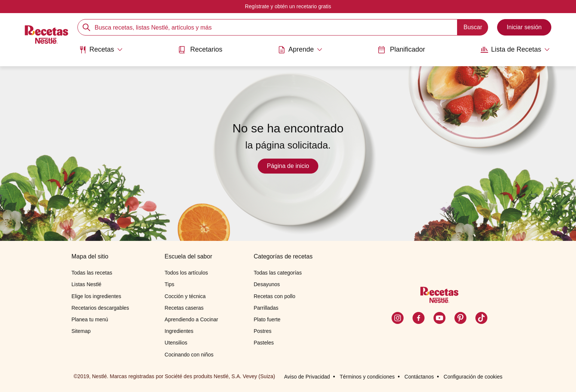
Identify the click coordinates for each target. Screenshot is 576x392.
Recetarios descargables (100, 308)
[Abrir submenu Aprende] (300, 50)
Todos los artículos (186, 273)
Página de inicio (288, 166)
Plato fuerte (267, 319)
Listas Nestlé (86, 284)
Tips (169, 284)
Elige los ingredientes (96, 296)
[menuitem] (101, 52)
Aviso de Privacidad (307, 377)
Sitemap (81, 331)
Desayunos (267, 284)
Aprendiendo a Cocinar (191, 319)
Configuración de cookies (473, 377)
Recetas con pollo (274, 296)
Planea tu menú (90, 319)
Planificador (401, 50)
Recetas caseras (184, 308)
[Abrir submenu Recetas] (101, 50)
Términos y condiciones (367, 377)
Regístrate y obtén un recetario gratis (288, 6)
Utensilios (176, 343)
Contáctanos (419, 377)
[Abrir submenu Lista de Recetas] (515, 50)
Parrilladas (266, 308)
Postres (262, 331)
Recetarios (200, 50)
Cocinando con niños (189, 355)
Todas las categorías (278, 273)
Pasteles (264, 343)
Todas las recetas (92, 273)
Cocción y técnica (185, 296)
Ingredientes (179, 331)
